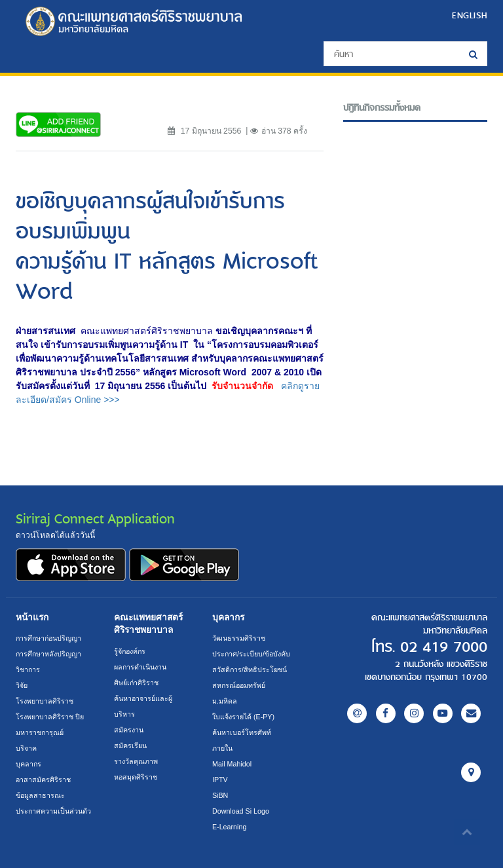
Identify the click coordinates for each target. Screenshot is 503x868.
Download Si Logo (241, 811)
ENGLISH (470, 15)
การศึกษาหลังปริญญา (48, 654)
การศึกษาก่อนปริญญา (48, 638)
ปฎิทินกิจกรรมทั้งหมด (382, 108)
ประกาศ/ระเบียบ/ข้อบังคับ (251, 654)
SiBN (220, 795)
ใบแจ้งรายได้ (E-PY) (243, 717)
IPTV (220, 780)
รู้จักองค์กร (130, 651)
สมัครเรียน (130, 745)
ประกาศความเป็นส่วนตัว (53, 811)
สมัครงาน (129, 730)
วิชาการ (28, 670)
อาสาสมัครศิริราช (43, 780)
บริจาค (26, 748)
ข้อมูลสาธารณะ (40, 795)
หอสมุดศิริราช (136, 777)
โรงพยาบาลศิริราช (45, 701)
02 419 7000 (444, 647)
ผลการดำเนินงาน (140, 667)
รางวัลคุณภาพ (136, 761)
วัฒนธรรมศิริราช (239, 638)
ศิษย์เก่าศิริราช (136, 683)
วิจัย (22, 685)
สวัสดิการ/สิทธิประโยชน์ (250, 670)
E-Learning (229, 827)
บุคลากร (28, 764)
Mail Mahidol (232, 764)
